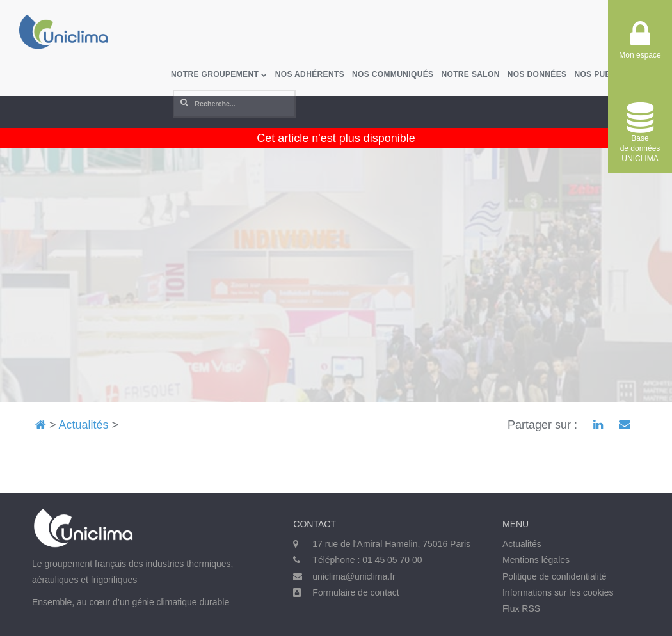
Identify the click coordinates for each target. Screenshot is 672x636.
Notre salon (470, 74)
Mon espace (640, 44)
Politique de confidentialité (555, 576)
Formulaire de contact (356, 592)
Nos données (537, 74)
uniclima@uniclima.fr (354, 576)
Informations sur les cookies (558, 592)
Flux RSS (521, 608)
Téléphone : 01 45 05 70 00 (367, 560)
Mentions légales (536, 560)
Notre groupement (219, 74)
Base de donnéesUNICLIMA (640, 133)
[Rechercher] (234, 104)
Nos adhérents (310, 74)
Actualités (84, 425)
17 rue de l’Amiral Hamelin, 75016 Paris (391, 544)
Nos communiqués (393, 74)
